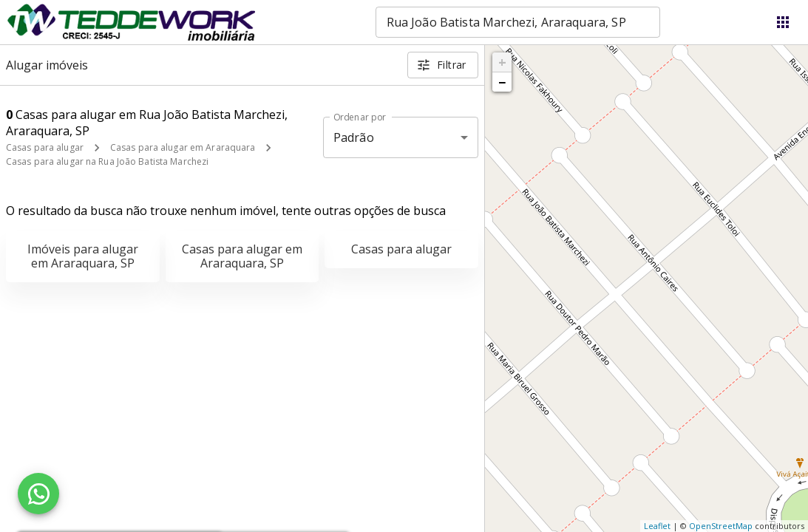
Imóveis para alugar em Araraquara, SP (83, 256)
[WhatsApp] (38, 494)
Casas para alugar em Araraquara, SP (242, 256)
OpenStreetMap (721, 526)
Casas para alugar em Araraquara (183, 147)
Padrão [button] (354, 137)
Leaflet (657, 526)
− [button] (502, 82)
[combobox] (518, 22)
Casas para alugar (45, 147)
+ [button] (502, 62)
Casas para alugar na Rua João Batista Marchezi (107, 161)
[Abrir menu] (783, 22)
